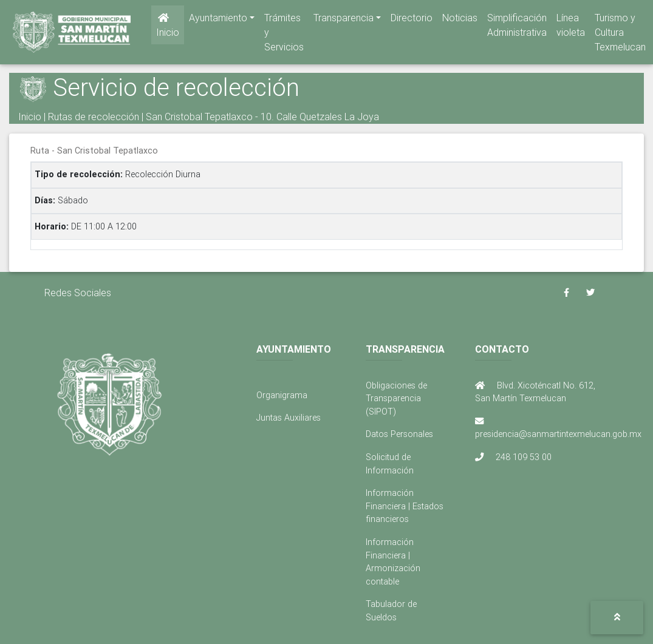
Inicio (168, 28)
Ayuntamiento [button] (218, 20)
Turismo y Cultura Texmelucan (620, 35)
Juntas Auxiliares (289, 418)
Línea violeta (571, 27)
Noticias (460, 20)
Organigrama (282, 395)
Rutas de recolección (94, 117)
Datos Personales (399, 434)
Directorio (412, 20)
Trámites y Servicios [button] (284, 35)
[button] (617, 618)
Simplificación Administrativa (517, 27)
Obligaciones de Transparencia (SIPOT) (396, 398)
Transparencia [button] (344, 20)
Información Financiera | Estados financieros (405, 506)
